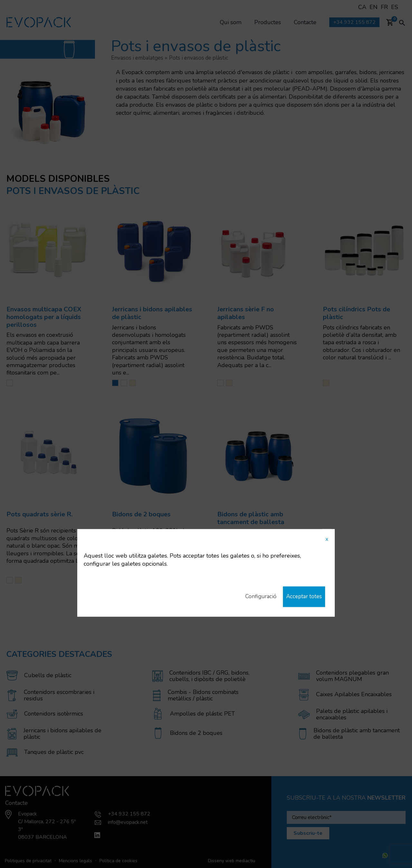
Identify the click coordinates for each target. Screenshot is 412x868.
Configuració (258, 597)
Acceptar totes (303, 597)
